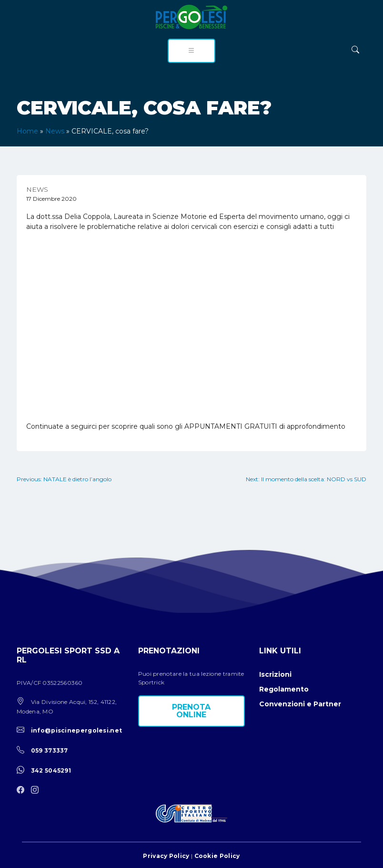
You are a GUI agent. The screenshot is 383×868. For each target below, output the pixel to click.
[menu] (191, 51)
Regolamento (284, 689)
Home (27, 131)
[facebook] (23, 790)
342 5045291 (51, 770)
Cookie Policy (217, 856)
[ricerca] (355, 50)
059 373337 (50, 750)
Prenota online (191, 711)
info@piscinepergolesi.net (77, 730)
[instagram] (37, 790)
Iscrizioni (275, 674)
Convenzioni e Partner (300, 704)
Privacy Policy (166, 856)
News (55, 131)
